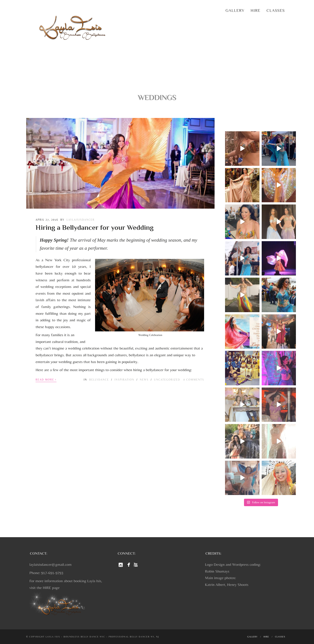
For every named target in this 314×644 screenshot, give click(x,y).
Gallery (235, 10)
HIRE (47, 588)
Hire (255, 10)
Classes (276, 10)
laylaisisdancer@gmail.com (50, 564)
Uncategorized (167, 380)
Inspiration (124, 380)
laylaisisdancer (81, 220)
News (144, 380)
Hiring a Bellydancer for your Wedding (95, 227)
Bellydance (99, 380)
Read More (46, 379)
